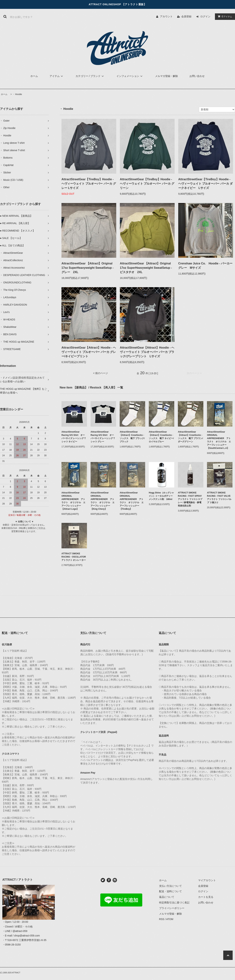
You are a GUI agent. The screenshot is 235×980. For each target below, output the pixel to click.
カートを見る (206, 897)
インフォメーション (130, 76)
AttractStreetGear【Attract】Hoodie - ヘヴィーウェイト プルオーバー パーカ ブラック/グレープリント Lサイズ (147, 352)
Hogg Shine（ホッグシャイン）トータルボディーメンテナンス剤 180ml (161, 496)
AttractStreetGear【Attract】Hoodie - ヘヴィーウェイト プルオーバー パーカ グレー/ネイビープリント (89, 352)
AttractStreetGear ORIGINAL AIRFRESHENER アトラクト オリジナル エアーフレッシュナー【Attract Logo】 (73, 501)
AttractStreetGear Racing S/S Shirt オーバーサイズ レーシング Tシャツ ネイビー (74, 437)
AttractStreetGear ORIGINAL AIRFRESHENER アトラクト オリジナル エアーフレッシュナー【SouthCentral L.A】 (219, 440)
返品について (167, 897)
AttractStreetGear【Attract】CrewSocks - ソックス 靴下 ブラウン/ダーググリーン (190, 437)
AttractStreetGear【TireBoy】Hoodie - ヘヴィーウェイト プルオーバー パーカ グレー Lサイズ (89, 184)
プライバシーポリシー (172, 908)
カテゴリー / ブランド (90, 76)
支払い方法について (170, 886)
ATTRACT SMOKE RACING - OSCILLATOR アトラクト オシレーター (74, 557)
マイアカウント (207, 880)
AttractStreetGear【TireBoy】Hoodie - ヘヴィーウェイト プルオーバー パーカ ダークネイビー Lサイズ (205, 184)
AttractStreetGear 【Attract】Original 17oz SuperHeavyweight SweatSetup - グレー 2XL (87, 268)
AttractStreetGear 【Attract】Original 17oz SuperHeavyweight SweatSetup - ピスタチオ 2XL (146, 268)
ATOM (170, 919)
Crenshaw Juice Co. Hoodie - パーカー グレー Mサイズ (206, 266)
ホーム (34, 76)
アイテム (224, 16)
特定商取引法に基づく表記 (174, 903)
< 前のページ (101, 373)
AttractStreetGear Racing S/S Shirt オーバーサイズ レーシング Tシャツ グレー (103, 437)
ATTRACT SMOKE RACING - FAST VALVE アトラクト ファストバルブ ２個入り (220, 498)
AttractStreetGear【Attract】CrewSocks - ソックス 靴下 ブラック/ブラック (132, 437)
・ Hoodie (17, 94)
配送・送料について (170, 891)
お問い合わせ (197, 76)
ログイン (205, 16)
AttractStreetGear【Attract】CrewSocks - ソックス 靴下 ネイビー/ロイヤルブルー (161, 437)
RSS (162, 919)
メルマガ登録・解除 (166, 76)
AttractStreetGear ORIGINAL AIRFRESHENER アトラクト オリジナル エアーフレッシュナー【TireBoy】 (132, 501)
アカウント (166, 16)
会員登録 (186, 16)
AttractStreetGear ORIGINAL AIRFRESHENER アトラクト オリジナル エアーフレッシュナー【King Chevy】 (102, 501)
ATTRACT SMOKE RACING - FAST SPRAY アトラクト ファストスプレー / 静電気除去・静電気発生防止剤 (191, 499)
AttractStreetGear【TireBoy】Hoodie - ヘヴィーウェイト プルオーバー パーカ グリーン (147, 184)
